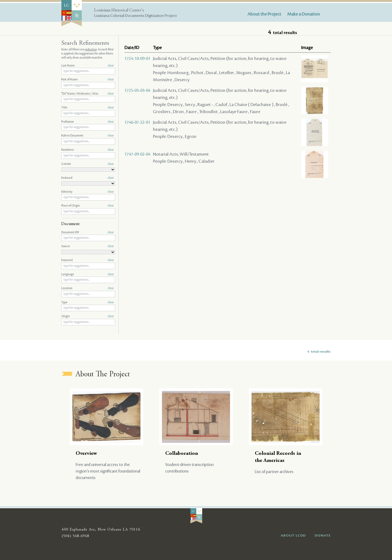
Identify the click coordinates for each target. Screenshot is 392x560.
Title (88, 108)
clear (111, 66)
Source (88, 246)
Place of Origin (88, 206)
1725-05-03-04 (137, 90)
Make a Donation (304, 14)
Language (88, 274)
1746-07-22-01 (137, 122)
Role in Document (88, 136)
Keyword (88, 260)
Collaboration (182, 454)
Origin (88, 316)
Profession (88, 122)
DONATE (323, 535)
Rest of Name (88, 80)
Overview (86, 454)
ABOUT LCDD (293, 535)
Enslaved (88, 178)
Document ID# (88, 232)
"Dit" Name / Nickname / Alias (88, 94)
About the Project (264, 14)
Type (88, 302)
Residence (88, 150)
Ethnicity (88, 192)
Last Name (88, 66)
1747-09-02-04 (137, 154)
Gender (88, 164)
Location (88, 288)
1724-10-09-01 (137, 59)
